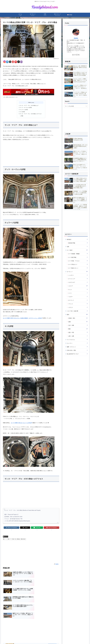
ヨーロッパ (77, 272)
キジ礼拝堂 (22, 112)
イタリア (6, 537)
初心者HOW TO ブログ (77, 354)
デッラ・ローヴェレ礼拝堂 (26, 108)
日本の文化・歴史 (77, 350)
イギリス (78, 307)
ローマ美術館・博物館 (78, 254)
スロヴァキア (78, 282)
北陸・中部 (78, 332)
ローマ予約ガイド (78, 264)
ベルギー (78, 297)
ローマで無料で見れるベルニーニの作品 (21, 423)
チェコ (78, 289)
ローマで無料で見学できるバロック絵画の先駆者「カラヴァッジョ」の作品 (23, 318)
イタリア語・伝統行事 (77, 311)
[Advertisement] (31, 153)
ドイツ (78, 293)
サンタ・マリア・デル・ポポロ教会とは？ (29, 105)
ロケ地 (14, 539)
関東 (78, 329)
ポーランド (78, 300)
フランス (78, 304)
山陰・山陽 (78, 336)
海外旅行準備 (78, 243)
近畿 (78, 322)
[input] (76, 106)
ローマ (10, 539)
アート (5, 539)
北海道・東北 (78, 318)
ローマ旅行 (77, 250)
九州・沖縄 (78, 325)
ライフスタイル (77, 340)
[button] (86, 106)
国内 (77, 314)
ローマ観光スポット (78, 268)
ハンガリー (78, 275)
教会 (19, 539)
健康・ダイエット (77, 347)
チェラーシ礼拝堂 (24, 110)
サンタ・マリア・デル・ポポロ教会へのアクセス (31, 114)
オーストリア (78, 279)
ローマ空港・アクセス (78, 261)
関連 (22, 116)
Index (30, 102)
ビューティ (77, 343)
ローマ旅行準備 (78, 257)
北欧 (77, 246)
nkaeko (76, 38)
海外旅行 (23, 539)
